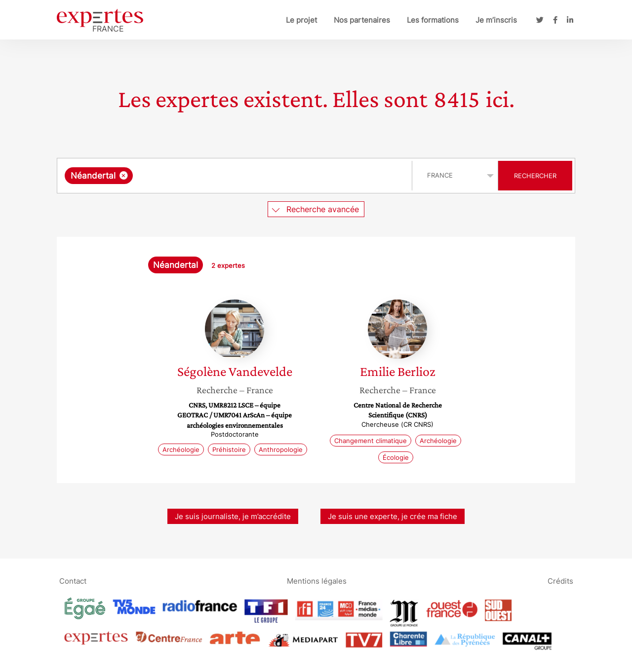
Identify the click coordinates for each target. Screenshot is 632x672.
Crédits (560, 580)
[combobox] (236, 176)
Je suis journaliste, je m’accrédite (233, 516)
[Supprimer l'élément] (124, 175)
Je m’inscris (496, 20)
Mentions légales (317, 580)
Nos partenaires (362, 20)
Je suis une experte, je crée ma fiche (393, 516)
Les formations (433, 20)
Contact (73, 580)
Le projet (301, 20)
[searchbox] (237, 176)
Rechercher (535, 176)
